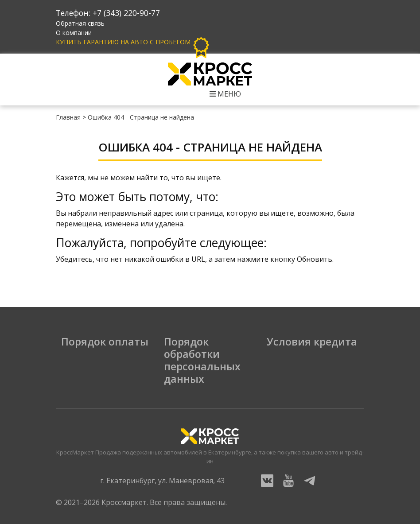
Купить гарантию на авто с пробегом (134, 42)
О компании (74, 33)
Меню (225, 94)
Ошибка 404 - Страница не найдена (141, 117)
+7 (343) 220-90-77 (126, 13)
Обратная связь (80, 23)
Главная (68, 117)
